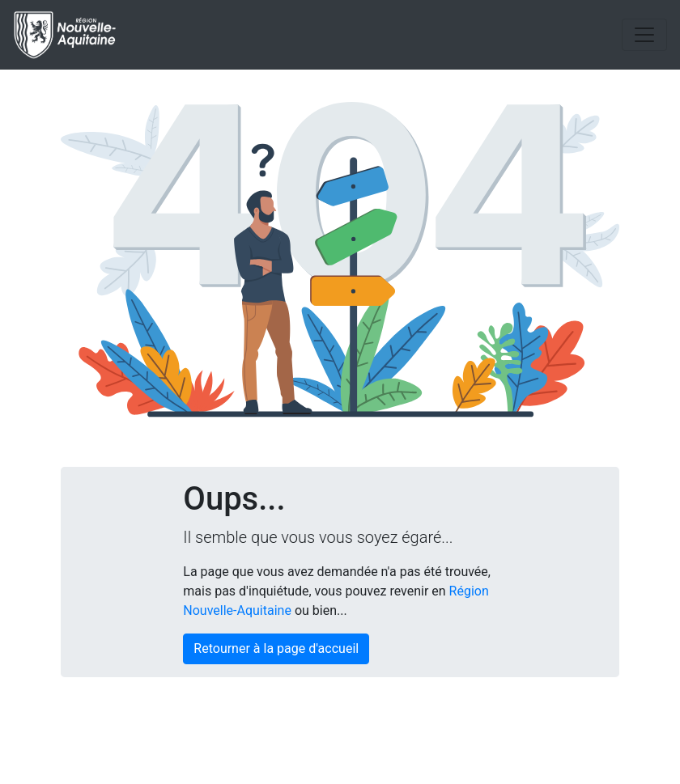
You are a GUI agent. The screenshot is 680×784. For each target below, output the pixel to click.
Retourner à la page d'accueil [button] (276, 648)
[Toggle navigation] (644, 35)
